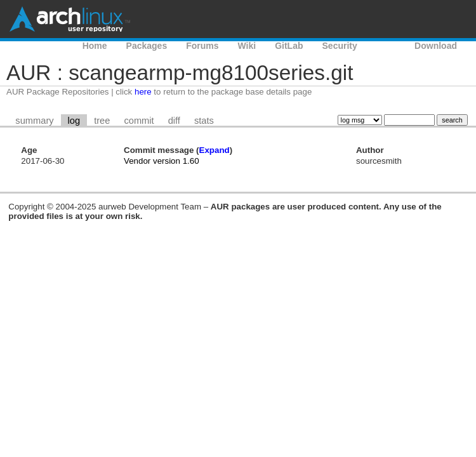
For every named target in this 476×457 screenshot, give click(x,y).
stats (204, 121)
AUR (386, 46)
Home (95, 46)
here (143, 92)
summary (34, 121)
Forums (202, 46)
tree (102, 121)
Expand (215, 150)
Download (436, 46)
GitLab (289, 46)
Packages (147, 46)
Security (340, 46)
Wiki (247, 46)
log (74, 121)
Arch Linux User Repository (70, 19)
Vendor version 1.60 (162, 161)
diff (174, 121)
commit (139, 121)
